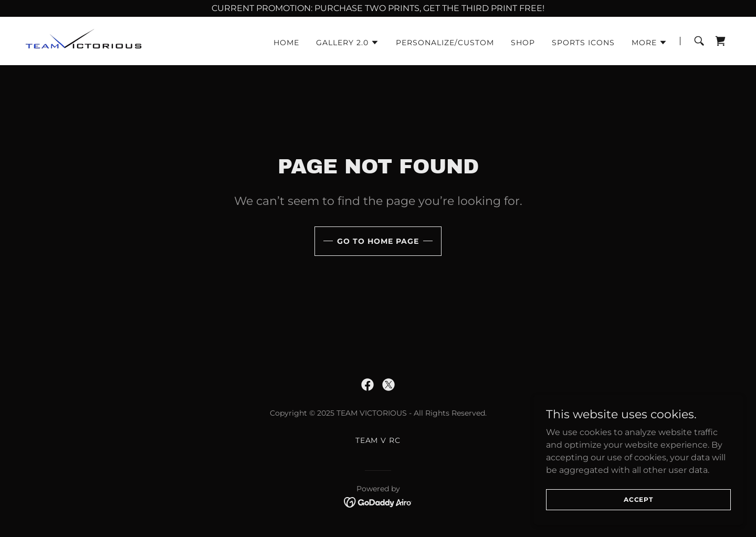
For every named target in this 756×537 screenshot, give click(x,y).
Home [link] (286, 43)
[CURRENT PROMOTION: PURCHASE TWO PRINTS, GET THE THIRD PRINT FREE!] (378, 8)
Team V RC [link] (378, 440)
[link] (109, 40)
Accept (638, 514)
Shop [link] (523, 43)
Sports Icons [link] (583, 43)
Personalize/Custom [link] (445, 43)
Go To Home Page (378, 241)
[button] (348, 43)
